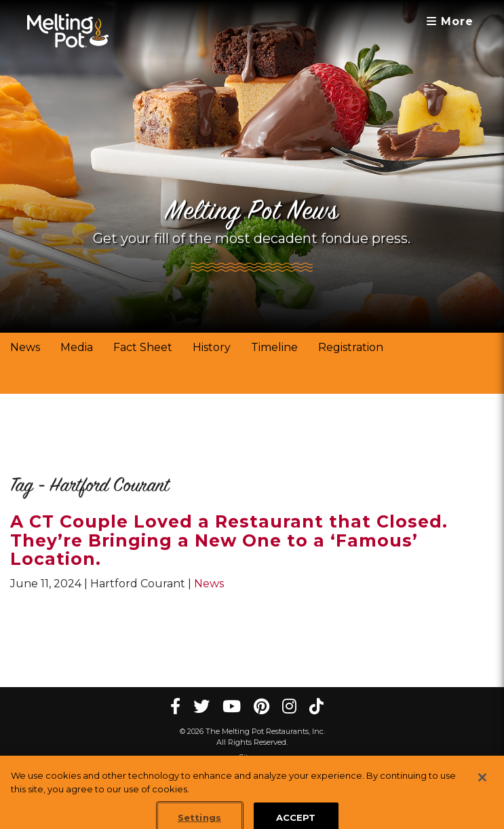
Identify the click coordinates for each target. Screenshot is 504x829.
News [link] (25, 347)
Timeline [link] (274, 347)
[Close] (482, 784)
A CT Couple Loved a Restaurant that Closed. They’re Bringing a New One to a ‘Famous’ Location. (229, 540)
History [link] (212, 347)
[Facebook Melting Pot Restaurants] (175, 706)
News (209, 584)
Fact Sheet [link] (143, 347)
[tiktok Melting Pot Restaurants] (316, 706)
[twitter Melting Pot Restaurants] (201, 706)
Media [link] (77, 347)
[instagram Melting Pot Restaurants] (289, 706)
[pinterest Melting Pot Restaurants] (261, 706)
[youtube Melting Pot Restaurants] (232, 706)
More (450, 21)
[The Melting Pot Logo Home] (68, 31)
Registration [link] (351, 347)
